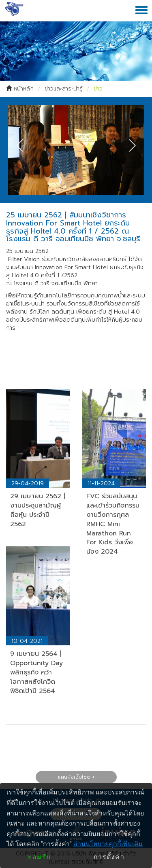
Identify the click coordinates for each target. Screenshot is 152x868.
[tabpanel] (76, 150)
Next (130, 145)
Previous (22, 145)
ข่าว (98, 89)
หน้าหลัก (24, 89)
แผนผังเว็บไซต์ (74, 777)
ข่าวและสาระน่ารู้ (64, 89)
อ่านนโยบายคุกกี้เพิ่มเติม (108, 844)
